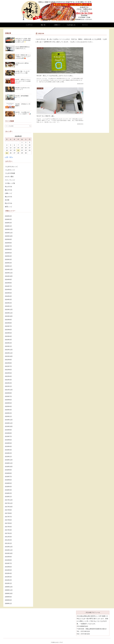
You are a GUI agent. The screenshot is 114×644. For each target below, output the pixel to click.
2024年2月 (8, 303)
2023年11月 (9, 313)
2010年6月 (8, 567)
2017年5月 (8, 523)
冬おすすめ (8, 187)
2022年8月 (8, 363)
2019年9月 (8, 430)
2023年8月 (8, 323)
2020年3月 (8, 410)
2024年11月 (9, 273)
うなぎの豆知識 (10, 173)
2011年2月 (8, 540)
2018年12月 (9, 460)
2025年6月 (8, 249)
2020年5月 (8, 403)
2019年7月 (8, 436)
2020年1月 (8, 416)
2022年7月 (8, 366)
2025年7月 (8, 246)
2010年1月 (8, 583)
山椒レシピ (8, 193)
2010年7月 (8, 563)
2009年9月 (8, 597)
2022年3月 (8, 380)
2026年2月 (8, 223)
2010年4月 (8, 573)
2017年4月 (8, 527)
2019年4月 (8, 446)
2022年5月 (8, 373)
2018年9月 (8, 470)
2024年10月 (9, 276)
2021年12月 (9, 390)
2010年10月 (9, 553)
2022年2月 (8, 383)
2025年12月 (9, 229)
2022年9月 (8, 360)
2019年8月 (8, 433)
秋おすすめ (8, 203)
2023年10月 (9, 316)
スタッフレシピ (10, 180)
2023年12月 (9, 310)
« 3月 (7, 157)
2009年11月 (9, 590)
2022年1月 (8, 386)
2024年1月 (8, 306)
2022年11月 (9, 353)
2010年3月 (8, 577)
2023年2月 (8, 343)
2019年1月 (8, 457)
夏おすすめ (8, 190)
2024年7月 (8, 286)
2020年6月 (8, 400)
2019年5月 (8, 443)
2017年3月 (8, 530)
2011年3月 (8, 537)
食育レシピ (8, 207)
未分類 (7, 200)
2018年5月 (8, 483)
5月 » (11, 157)
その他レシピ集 (10, 183)
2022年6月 (8, 370)
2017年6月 (8, 520)
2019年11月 (9, 423)
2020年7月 (8, 396)
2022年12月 (9, 350)
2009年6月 (8, 600)
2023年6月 (8, 330)
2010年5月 (8, 570)
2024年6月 (8, 290)
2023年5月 (8, 333)
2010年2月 (8, 580)
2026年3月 (8, 219)
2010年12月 (9, 547)
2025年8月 (8, 243)
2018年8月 (8, 473)
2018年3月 (8, 490)
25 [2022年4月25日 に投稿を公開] (7, 153)
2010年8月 (8, 560)
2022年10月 (9, 356)
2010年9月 (8, 557)
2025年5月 (8, 253)
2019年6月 (8, 440)
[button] (30, 126)
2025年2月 (8, 263)
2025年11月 (9, 233)
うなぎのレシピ (10, 170)
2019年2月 (8, 453)
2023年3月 (8, 340)
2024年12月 (9, 270)
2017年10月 (9, 507)
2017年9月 (8, 510)
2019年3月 (8, 450)
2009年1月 (8, 604)
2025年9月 (8, 239)
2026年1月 (8, 226)
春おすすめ (8, 197)
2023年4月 (8, 336)
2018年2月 (8, 493)
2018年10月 (9, 467)
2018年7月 (8, 477)
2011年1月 (8, 543)
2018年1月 (8, 497)
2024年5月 (8, 293)
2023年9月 (8, 320)
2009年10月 (9, 593)
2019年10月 (9, 426)
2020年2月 (8, 413)
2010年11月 (9, 550)
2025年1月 (8, 266)
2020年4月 (8, 406)
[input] (18, 126)
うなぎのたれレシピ (11, 167)
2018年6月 (8, 480)
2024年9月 (8, 280)
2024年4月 (8, 296)
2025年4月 (8, 256)
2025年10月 (9, 236)
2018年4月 (8, 487)
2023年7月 (8, 326)
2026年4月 (8, 216)
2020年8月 (8, 393)
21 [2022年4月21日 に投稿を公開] (18, 150)
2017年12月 (9, 500)
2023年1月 (8, 346)
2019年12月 (9, 420)
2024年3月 (8, 300)
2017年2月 (8, 533)
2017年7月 (8, 517)
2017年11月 (9, 503)
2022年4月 (8, 376)
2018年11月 (9, 463)
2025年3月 (8, 260)
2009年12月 (9, 587)
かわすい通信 (9, 177)
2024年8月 (8, 283)
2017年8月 (8, 513)
